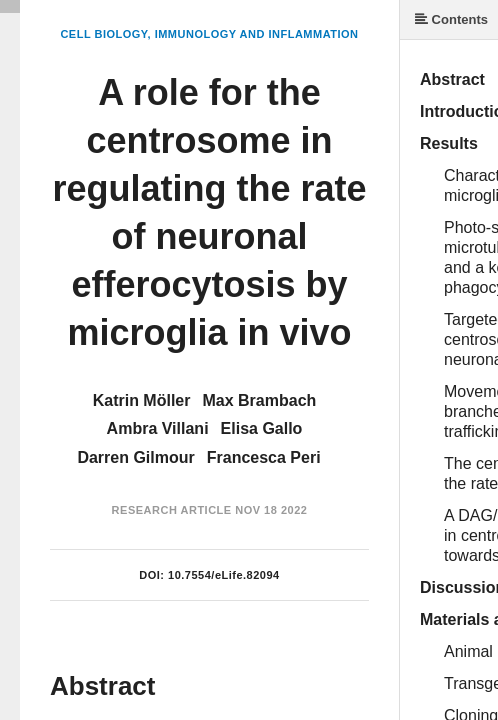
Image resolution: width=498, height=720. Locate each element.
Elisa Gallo (262, 428)
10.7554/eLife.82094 (224, 575)
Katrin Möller (142, 400)
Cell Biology (103, 34)
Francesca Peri (264, 457)
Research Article (172, 510)
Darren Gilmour (135, 457)
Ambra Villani (158, 428)
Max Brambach (259, 400)
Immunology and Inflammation (257, 34)
